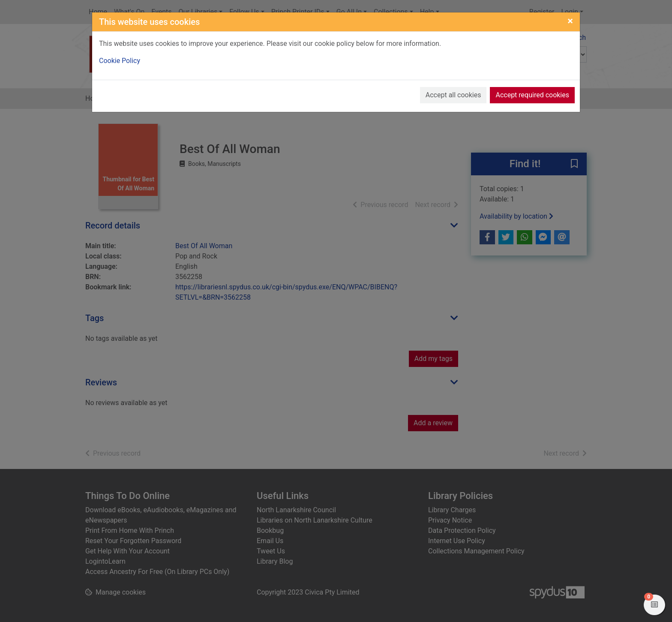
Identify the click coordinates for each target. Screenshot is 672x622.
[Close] (570, 21)
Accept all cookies (453, 95)
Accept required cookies (532, 95)
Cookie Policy (120, 61)
